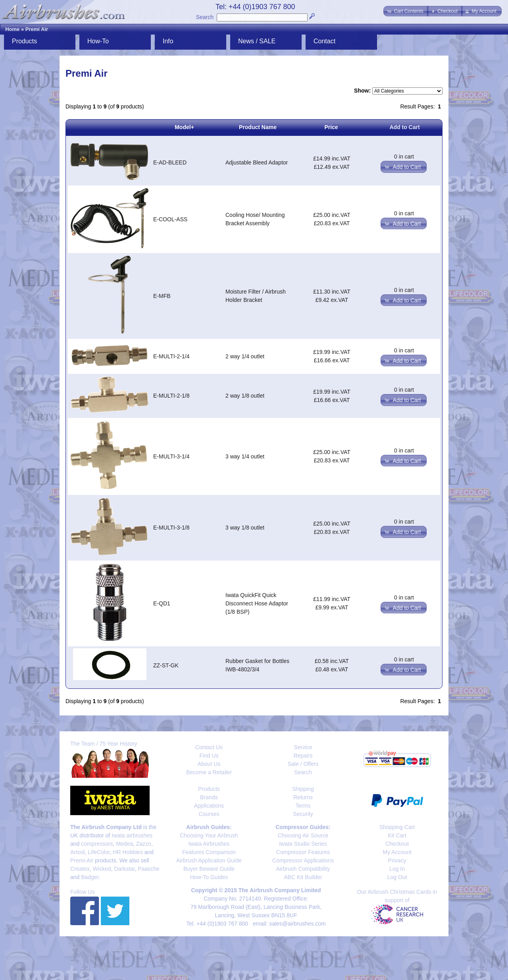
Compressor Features (303, 852)
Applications (209, 806)
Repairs (303, 756)
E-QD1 (162, 603)
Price (331, 127)
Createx (80, 869)
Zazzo (144, 844)
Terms (303, 806)
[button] (406, 11)
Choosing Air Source (303, 835)
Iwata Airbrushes (209, 844)
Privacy (397, 860)
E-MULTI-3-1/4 (171, 456)
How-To (98, 41)
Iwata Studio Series (303, 844)
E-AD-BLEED (170, 162)
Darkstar (125, 869)
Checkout (397, 844)
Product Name (258, 127)
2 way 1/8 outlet (245, 396)
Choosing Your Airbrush (209, 835)
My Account (397, 852)
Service (303, 747)
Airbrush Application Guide (209, 860)
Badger (90, 877)
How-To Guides (209, 877)
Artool (78, 852)
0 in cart (404, 157)
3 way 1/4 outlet (245, 456)
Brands (209, 797)
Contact (324, 41)
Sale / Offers (303, 764)
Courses (209, 814)
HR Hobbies (128, 852)
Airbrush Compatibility (303, 869)
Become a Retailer (209, 772)
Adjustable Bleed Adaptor (257, 162)
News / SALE (257, 41)
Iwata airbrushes (132, 835)
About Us (209, 764)
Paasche (148, 869)
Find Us (209, 756)
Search (205, 17)
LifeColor (99, 852)
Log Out (397, 877)
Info (168, 41)
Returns (303, 797)
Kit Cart (397, 835)
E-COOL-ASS (170, 219)
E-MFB (162, 296)
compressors (97, 844)
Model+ (184, 127)
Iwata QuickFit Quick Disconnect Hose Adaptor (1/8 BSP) (257, 603)
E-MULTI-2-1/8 (171, 396)
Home (12, 29)
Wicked (102, 869)
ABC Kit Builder (303, 877)
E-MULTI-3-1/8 (171, 528)
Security (303, 814)
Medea (124, 844)
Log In (397, 869)
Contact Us (209, 747)
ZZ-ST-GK (166, 665)
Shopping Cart (397, 827)
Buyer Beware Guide (209, 869)
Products (24, 41)
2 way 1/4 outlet (245, 356)
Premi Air (37, 29)
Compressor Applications (303, 860)
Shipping (303, 789)
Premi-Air (82, 860)
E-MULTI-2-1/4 (171, 356)
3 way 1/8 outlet (245, 528)
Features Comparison (209, 852)
